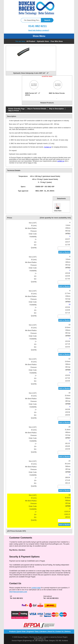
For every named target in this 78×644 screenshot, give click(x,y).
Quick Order (21, 632)
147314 (68, 336)
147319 (68, 506)
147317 (68, 438)
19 (69, 304)
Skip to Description (56, 109)
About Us (51, 632)
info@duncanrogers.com (18, 592)
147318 (68, 472)
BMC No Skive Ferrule (57, 93)
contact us (61, 161)
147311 (68, 234)
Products (13, 632)
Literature (43, 632)
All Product (31, 41)
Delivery (68, 632)
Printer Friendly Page (16, 109)
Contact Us (60, 632)
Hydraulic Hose (43, 41)
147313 (68, 302)
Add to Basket (64, 252)
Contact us (48, 147)
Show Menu (39, 36)
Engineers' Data (33, 632)
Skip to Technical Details (37, 109)
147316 (68, 404)
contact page (36, 588)
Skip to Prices (14, 111)
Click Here (58, 207)
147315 (68, 370)
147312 (68, 268)
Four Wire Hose (57, 41)
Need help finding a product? (39, 30)
